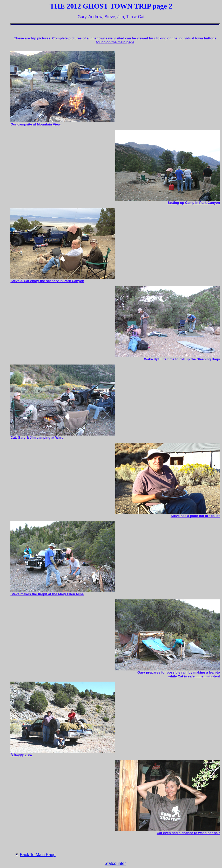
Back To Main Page (38, 855)
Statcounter (115, 863)
